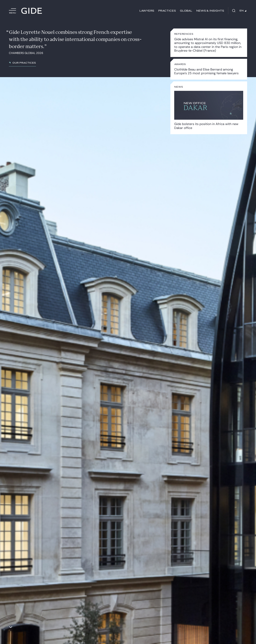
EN (243, 11)
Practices (167, 11)
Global (186, 11)
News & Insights (210, 11)
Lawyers (147, 11)
